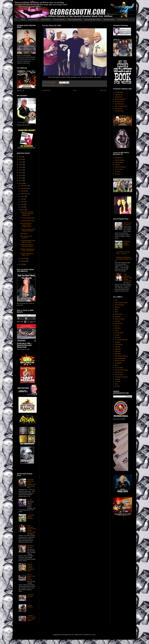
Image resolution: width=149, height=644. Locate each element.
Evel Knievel (119, 323)
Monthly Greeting (120, 167)
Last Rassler (119, 344)
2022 (21, 167)
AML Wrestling (119, 104)
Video (117, 384)
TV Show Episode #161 (27, 218)
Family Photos (119, 162)
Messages (118, 354)
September (24, 194)
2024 (21, 162)
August (23, 196)
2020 (21, 173)
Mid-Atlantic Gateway (121, 356)
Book (116, 312)
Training (117, 174)
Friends (117, 335)
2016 (21, 183)
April (22, 207)
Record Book (46, 20)
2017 (21, 181)
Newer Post (46, 90)
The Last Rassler (59, 20)
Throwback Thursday (121, 377)
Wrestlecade (119, 97)
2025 (21, 159)
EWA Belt (118, 328)
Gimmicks (118, 337)
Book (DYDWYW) (120, 99)
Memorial (118, 351)
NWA (116, 365)
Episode (117, 321)
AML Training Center (121, 106)
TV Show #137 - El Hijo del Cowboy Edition (31, 618)
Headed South (119, 111)
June (22, 202)
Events (117, 326)
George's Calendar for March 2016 (27, 254)
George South (119, 92)
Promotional (118, 372)
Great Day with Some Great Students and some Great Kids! (31, 484)
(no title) (30, 500)
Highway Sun (119, 95)
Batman (117, 307)
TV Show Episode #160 (27, 221)
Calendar (118, 317)
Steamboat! (24, 234)
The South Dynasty (30, 596)
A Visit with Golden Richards (31, 517)
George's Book (33, 20)
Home (23, 20)
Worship (117, 386)
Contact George (123, 20)
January (23, 261)
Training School (120, 102)
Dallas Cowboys (120, 160)
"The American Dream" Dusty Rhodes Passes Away (31, 529)
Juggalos (118, 342)
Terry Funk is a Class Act (127, 224)
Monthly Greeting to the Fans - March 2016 (27, 250)
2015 (21, 264)
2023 (21, 165)
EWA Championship (75, 20)
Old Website (119, 108)
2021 (21, 170)
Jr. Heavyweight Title (121, 340)
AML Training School (121, 303)
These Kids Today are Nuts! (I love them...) (27, 246)
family (117, 330)
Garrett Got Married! (31, 546)
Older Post (103, 90)
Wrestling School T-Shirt (92, 20)
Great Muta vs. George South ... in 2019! (123, 253)
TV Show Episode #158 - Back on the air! (28, 241)
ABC (116, 300)
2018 (21, 178)
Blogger (93, 635)
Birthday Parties (109, 20)
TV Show (118, 172)
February (24, 258)
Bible (116, 309)
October (23, 191)
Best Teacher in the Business (26, 237)
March (23, 210)
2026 (21, 157)
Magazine (118, 349)
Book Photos (119, 158)
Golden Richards (30, 606)
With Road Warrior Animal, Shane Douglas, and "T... (26, 225)
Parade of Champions (121, 370)
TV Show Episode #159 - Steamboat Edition (28, 230)
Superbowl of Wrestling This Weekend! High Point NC (123, 259)
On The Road (59, 85)
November (24, 188)
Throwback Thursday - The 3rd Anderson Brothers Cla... (27, 214)
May (22, 204)
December (24, 186)
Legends (52, 85)
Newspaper (118, 363)
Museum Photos (120, 361)
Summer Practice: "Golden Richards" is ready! (31, 567)
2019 (21, 175)
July (22, 199)
